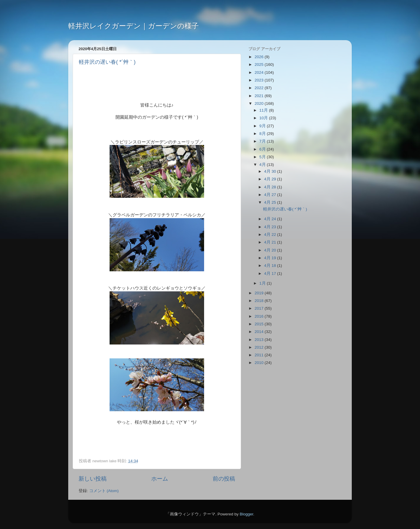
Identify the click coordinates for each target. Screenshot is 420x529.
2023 (260, 80)
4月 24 (271, 219)
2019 (260, 293)
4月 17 (271, 274)
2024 (260, 72)
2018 (260, 301)
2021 (260, 96)
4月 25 (271, 202)
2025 (260, 65)
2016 (260, 316)
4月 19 (271, 258)
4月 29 (271, 179)
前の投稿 (224, 479)
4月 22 (271, 235)
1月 (263, 283)
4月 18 (271, 266)
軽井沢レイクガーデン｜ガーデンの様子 (134, 26)
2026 (260, 57)
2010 (260, 363)
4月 (263, 165)
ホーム (160, 479)
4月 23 (271, 227)
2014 (260, 332)
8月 (263, 134)
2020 (260, 103)
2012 (260, 347)
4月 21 (271, 242)
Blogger (246, 514)
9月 (263, 126)
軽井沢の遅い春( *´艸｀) (107, 62)
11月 (264, 110)
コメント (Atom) (104, 491)
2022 (260, 88)
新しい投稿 (93, 479)
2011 (260, 355)
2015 (260, 324)
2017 (260, 308)
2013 (260, 340)
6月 (263, 149)
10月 (264, 118)
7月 (263, 141)
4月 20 (271, 250)
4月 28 (271, 187)
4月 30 (271, 171)
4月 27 (271, 195)
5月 (263, 157)
